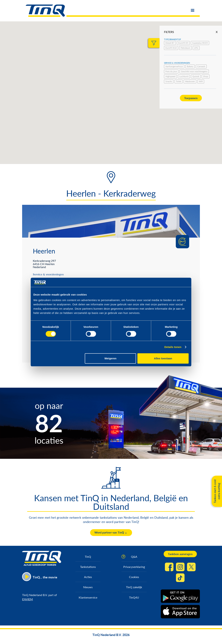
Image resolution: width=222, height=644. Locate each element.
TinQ (88, 557)
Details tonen (173, 347)
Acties (88, 577)
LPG (196, 48)
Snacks (169, 81)
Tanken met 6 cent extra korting (217, 491)
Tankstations (88, 567)
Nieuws (88, 587)
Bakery (190, 66)
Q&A (134, 557)
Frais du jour (171, 71)
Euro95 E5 (183, 43)
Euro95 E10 (171, 48)
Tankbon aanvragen (180, 554)
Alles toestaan (163, 358)
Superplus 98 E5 (200, 43)
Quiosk (196, 76)
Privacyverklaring (134, 567)
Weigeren (110, 358)
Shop (206, 76)
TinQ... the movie (45, 577)
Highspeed (170, 76)
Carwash (201, 66)
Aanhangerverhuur (174, 66)
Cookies (134, 577)
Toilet (179, 81)
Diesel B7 (170, 43)
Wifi (201, 81)
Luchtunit (184, 76)
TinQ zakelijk (134, 587)
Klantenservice (88, 597)
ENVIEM (27, 599)
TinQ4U (134, 597)
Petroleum (185, 48)
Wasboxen (190, 81)
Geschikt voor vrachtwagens (194, 71)
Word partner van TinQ (109, 532)
